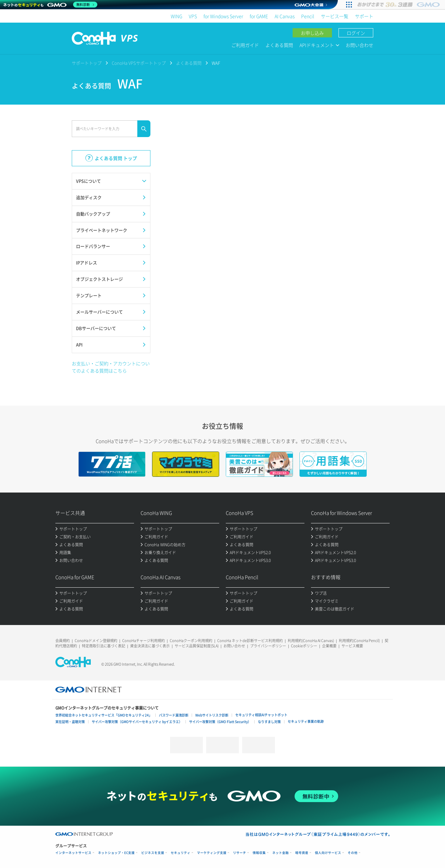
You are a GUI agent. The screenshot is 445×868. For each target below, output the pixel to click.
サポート (364, 16)
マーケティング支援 (212, 853)
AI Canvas (285, 16)
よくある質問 (279, 45)
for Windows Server (223, 16)
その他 (353, 853)
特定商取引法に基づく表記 (104, 646)
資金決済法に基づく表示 (150, 646)
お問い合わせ (359, 45)
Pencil (308, 16)
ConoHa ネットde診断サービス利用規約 (250, 641)
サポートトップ (87, 63)
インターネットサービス (73, 853)
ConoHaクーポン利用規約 (191, 641)
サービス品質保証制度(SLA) (197, 646)
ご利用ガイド (245, 45)
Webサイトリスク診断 (212, 715)
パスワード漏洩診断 (174, 715)
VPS (193, 16)
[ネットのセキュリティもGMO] (50, 5)
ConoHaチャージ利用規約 (144, 641)
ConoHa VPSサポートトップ (139, 63)
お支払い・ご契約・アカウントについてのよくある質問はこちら (111, 367)
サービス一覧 (335, 16)
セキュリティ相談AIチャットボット (261, 715)
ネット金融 (281, 853)
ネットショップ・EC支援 (116, 853)
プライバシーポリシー (268, 646)
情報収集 (259, 853)
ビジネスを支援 (153, 853)
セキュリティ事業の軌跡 (306, 721)
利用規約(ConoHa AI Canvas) (311, 641)
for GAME (259, 16)
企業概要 (329, 646)
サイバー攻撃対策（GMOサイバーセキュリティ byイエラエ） (137, 722)
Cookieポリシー (304, 646)
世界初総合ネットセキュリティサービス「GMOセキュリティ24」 (104, 715)
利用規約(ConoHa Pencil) (359, 641)
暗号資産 (302, 853)
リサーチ (240, 853)
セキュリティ (181, 853)
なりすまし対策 (269, 722)
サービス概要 (352, 646)
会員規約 (63, 641)
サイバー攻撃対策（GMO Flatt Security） (220, 722)
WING (176, 16)
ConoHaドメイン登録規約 (96, 641)
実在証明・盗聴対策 (70, 722)
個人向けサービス (328, 853)
